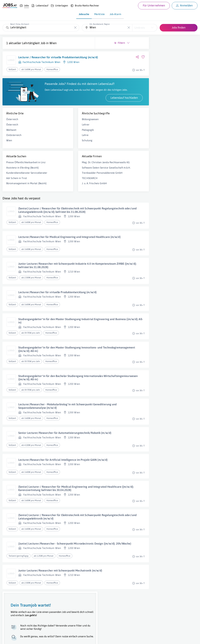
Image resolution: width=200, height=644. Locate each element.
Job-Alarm (115, 14)
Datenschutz (57, 639)
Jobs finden (179, 27)
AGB (46, 639)
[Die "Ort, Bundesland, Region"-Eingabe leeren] (129, 28)
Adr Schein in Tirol (17, 194)
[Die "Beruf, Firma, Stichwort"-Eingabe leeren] (75, 28)
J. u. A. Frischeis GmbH (69, 203)
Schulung (61, 150)
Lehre (60, 145)
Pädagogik (62, 139)
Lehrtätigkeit (31, 43)
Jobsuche (84, 14)
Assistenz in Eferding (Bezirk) (22, 180)
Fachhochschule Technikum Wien (41, 66)
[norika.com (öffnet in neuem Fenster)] (111, 639)
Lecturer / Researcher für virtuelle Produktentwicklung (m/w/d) (40, 59)
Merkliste (99, 14)
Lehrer (60, 134)
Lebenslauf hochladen (73, 107)
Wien (53, 43)
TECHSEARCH (64, 198)
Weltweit (11, 139)
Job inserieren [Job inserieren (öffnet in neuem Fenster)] (21, 639)
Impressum (36, 639)
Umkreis (140, 28)
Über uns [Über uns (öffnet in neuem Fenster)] (7, 639)
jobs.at (78, 639)
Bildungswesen (65, 129)
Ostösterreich (14, 145)
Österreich (12, 129)
